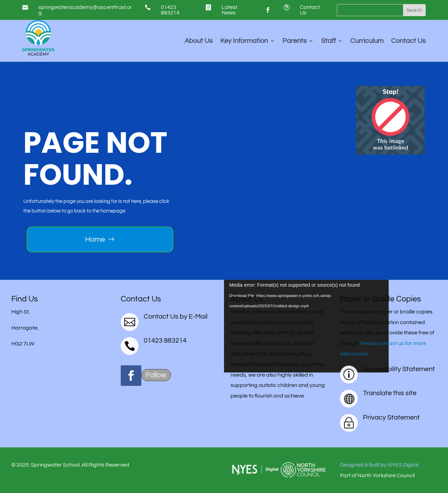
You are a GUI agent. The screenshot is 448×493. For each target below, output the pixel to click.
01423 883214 (170, 10)
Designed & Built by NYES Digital (379, 465)
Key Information (244, 41)
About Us (199, 41)
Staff (328, 41)
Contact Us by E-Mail (176, 317)
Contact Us (408, 41)
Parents (294, 41)
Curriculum (367, 41)
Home (95, 239)
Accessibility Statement (399, 369)
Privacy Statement (391, 417)
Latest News (229, 10)
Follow (156, 375)
